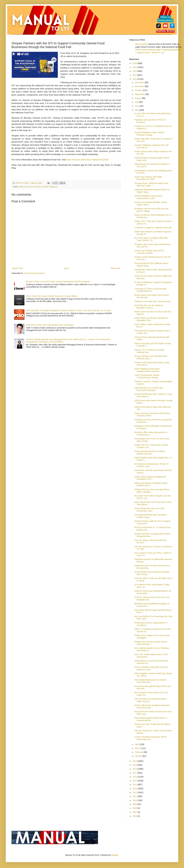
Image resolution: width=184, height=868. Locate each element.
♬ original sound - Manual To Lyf (149, 53)
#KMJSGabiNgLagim (152, 50)
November (140, 86)
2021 (135, 79)
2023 (135, 71)
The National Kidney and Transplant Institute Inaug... (150, 516)
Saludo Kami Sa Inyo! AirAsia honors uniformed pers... (151, 643)
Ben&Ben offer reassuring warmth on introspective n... (151, 433)
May (137, 110)
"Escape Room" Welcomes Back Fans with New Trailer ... (151, 184)
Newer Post (17, 268)
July (137, 102)
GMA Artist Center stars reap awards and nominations (50, 325)
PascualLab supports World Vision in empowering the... (151, 719)
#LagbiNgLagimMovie (171, 50)
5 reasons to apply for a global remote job (153, 228)
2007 (135, 812)
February (139, 752)
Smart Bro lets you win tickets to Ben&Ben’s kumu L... (149, 307)
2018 (135, 769)
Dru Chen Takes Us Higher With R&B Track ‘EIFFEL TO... (151, 239)
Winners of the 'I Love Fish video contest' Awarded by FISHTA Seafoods (58, 282)
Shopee (38, 187)
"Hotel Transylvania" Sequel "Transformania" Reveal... (147, 376)
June (137, 106)
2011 (135, 796)
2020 (135, 761)
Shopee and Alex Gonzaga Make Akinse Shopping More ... (152, 535)
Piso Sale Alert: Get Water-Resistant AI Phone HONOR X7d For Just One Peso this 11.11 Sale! (68, 310)
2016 (135, 777)
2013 (135, 789)
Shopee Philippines (50, 187)
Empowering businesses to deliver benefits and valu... (150, 452)
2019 (135, 765)
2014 (135, 785)
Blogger (115, 855)
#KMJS (138, 50)
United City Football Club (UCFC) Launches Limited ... (149, 252)
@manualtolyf (141, 44)
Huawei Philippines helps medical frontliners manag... (149, 134)
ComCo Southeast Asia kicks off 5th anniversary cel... (150, 738)
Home (66, 268)
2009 (135, 804)
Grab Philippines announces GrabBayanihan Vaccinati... (148, 370)
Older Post (115, 268)
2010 (135, 800)
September (140, 94)
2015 (135, 781)
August (138, 98)
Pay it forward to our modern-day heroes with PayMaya (149, 389)
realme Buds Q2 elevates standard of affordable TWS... (151, 319)
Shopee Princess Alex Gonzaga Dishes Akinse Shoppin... (152, 491)
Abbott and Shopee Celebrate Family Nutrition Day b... (151, 484)
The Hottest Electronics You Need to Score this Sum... (151, 681)
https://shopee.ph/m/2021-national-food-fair (87, 160)
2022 (135, 75)
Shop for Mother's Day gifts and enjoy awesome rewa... (151, 668)
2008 (135, 808)
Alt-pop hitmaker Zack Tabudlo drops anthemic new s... (151, 357)
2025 (135, 63)
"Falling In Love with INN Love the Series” (153, 301)
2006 (135, 816)
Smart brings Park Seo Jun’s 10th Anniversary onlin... (149, 510)
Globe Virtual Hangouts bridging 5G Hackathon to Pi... (150, 478)
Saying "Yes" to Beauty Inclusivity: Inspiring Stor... (150, 351)
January (139, 756)
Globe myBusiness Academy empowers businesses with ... (152, 706)
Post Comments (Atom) (34, 273)
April (137, 744)
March (138, 748)
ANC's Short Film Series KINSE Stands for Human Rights (52, 296)
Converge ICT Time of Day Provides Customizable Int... (151, 290)
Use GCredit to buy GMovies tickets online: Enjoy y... (150, 700)
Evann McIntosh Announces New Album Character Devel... (152, 414)
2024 (135, 67)
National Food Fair (26, 187)
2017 (135, 773)
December (140, 82)
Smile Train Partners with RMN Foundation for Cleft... (148, 178)
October (139, 90)
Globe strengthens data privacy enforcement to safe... (148, 197)
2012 (135, 792)
